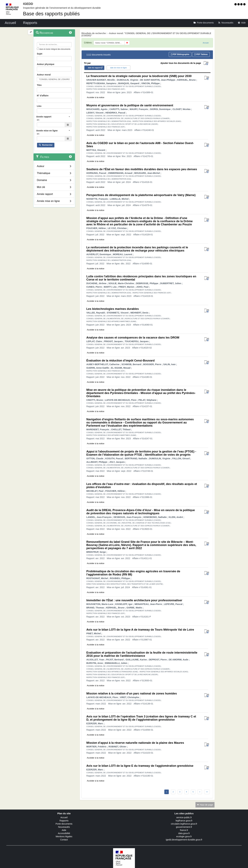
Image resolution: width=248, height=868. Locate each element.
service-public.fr (184, 817)
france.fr (184, 830)
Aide (64, 830)
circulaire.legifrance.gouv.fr (184, 824)
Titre (39, 85)
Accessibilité (64, 833)
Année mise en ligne (48, 201)
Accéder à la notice (96, 97)
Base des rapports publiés (51, 14)
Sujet (40, 54)
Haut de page (205, 805)
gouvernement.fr (184, 827)
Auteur (41, 166)
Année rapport (45, 194)
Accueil (64, 817)
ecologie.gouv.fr (184, 836)
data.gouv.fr (184, 833)
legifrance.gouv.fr (184, 821)
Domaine (42, 180)
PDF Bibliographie (180, 54)
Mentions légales (64, 836)
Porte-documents (64, 824)
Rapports (64, 821)
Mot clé (41, 187)
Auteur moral (44, 75)
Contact (64, 840)
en (38, 120)
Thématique (44, 173)
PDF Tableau (201, 54)
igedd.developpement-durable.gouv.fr (184, 840)
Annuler (206, 43)
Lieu (39, 106)
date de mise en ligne (119, 68)
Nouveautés (64, 827)
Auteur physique (46, 64)
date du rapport (94, 68)
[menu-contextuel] (38, 49)
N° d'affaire (43, 96)
